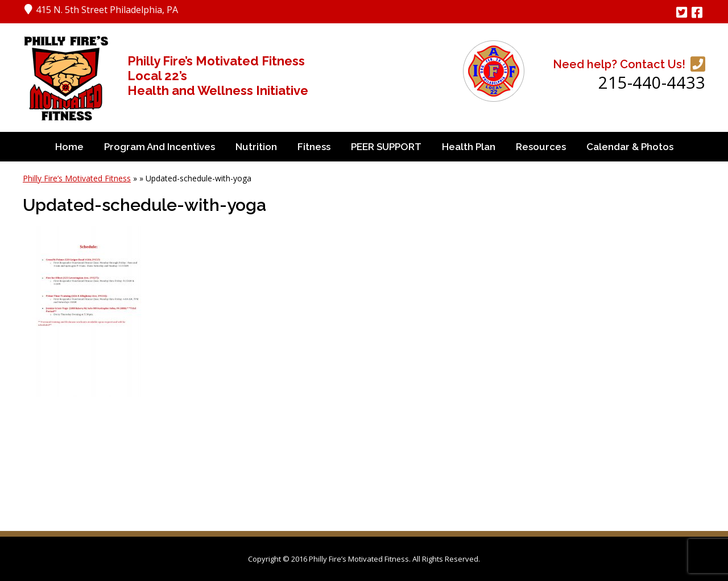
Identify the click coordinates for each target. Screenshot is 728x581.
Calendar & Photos (630, 147)
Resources (541, 147)
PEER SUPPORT (386, 147)
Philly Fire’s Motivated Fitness (77, 178)
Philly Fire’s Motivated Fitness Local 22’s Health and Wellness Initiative (218, 76)
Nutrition (256, 147)
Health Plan (469, 147)
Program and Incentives (160, 147)
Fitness (314, 147)
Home (69, 147)
